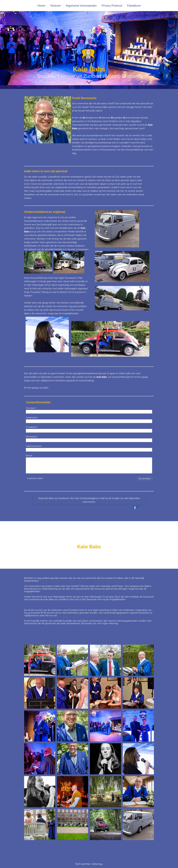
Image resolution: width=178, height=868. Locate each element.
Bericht (29, 456)
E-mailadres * (32, 427)
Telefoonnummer (34, 446)
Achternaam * (32, 418)
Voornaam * (31, 408)
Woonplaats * (32, 437)
